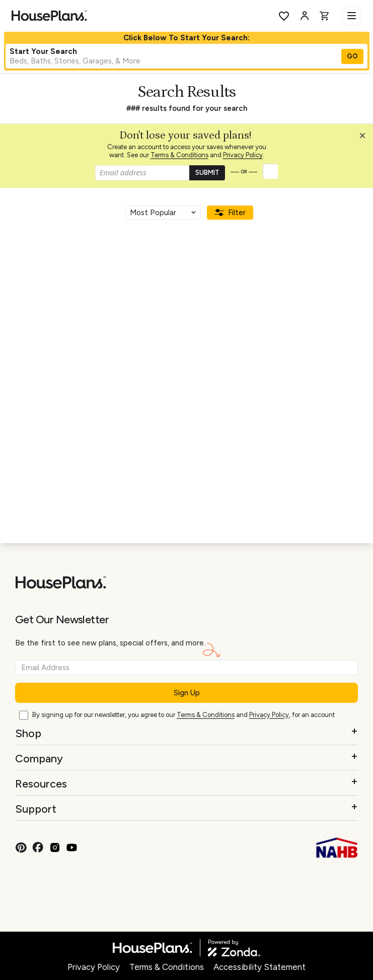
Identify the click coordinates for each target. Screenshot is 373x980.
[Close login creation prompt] (366, 138)
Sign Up (187, 693)
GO (352, 56)
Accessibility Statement (259, 967)
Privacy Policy (243, 155)
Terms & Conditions (179, 155)
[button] (365, 138)
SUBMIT (207, 173)
